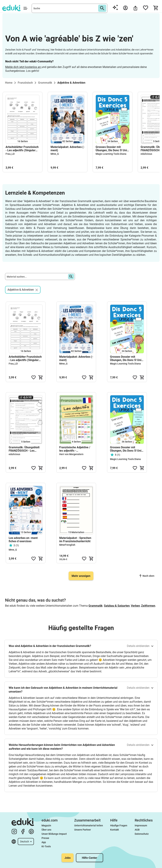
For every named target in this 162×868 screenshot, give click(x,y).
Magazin (46, 825)
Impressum (141, 825)
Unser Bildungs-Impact (54, 834)
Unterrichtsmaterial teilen (89, 825)
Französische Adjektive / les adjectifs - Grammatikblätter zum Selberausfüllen (75, 449)
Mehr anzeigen (81, 576)
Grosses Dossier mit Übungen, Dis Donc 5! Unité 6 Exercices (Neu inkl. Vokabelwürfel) (112, 149)
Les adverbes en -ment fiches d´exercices (23, 540)
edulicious (146, 154)
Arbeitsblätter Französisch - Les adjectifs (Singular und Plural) (22, 149)
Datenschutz (142, 834)
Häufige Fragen (119, 825)
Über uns (46, 830)
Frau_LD (10, 154)
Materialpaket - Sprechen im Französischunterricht (75, 540)
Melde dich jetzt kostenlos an (23, 67)
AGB (137, 830)
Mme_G (55, 154)
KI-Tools (46, 846)
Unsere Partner (83, 830)
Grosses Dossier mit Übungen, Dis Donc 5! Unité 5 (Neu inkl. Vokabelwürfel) (127, 449)
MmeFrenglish (67, 545)
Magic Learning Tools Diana (111, 154)
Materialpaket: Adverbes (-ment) (68, 149)
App (44, 842)
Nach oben (147, 576)
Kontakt (115, 830)
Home (9, 83)
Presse (45, 838)
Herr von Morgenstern (71, 454)
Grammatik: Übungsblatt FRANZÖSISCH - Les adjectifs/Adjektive (24, 449)
